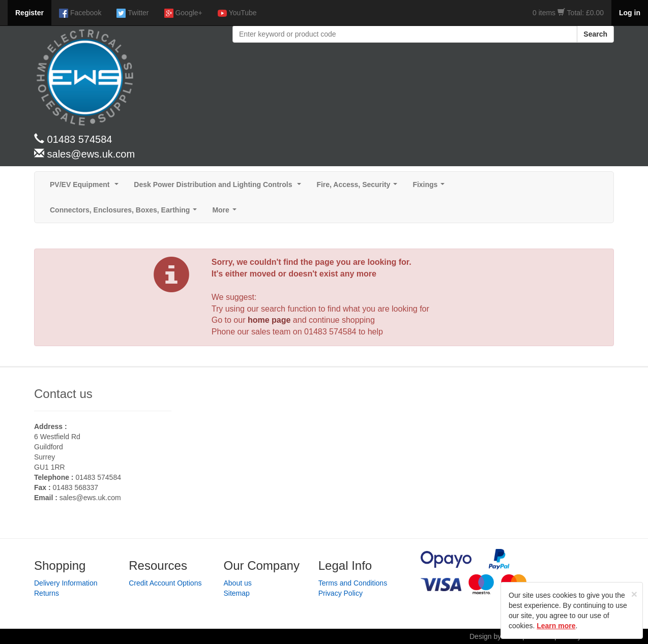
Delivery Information (66, 583)
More (226, 213)
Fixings (431, 187)
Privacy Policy (341, 593)
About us (238, 583)
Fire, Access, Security (359, 187)
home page (269, 320)
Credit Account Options (165, 583)
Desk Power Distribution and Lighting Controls (219, 187)
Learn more (556, 626)
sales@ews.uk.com (90, 498)
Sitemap (237, 593)
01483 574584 (330, 332)
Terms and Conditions (353, 583)
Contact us (63, 394)
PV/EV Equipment (86, 187)
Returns (47, 593)
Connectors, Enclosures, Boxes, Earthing (125, 213)
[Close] (634, 594)
